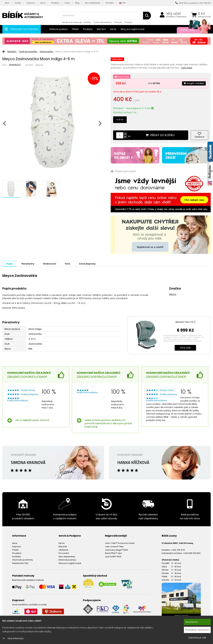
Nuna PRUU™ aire (113, 553)
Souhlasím (192, 622)
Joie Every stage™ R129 (116, 550)
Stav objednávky (93, 3)
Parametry (28, 264)
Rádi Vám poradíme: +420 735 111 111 (193, 3)
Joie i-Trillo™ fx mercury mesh (120, 543)
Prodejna (55, 3)
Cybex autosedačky (103, 22)
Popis (9, 264)
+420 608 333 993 (192, 553)
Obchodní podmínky (23, 560)
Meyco (39, 65)
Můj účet (174, 14)
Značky (18, 3)
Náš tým (101, 29)
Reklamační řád (20, 563)
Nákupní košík (204, 17)
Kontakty (110, 3)
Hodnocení (50, 264)
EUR (122, 3)
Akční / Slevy (192, 30)
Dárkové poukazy (58, 29)
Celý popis (187, 68)
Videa (67, 3)
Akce (7, 3)
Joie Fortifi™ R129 (113, 556)
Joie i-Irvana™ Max (114, 546)
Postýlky (128, 22)
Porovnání (64, 553)
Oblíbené (63, 550)
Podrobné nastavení (197, 630)
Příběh (75, 29)
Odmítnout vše (197, 638)
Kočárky (87, 22)
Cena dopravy (87, 264)
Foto (68, 264)
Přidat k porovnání (123, 171)
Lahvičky (118, 22)
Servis (43, 3)
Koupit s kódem (194, 83)
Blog (77, 3)
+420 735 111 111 (178, 550)
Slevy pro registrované (132, 29)
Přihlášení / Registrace (176, 17)
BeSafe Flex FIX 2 (185, 322)
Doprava (31, 3)
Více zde (185, 348)
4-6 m (120, 120)
